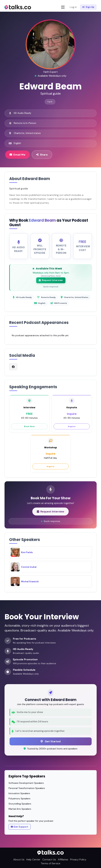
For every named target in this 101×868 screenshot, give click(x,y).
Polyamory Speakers (19, 799)
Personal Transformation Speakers (27, 788)
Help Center (33, 859)
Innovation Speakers (19, 793)
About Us (19, 859)
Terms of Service (50, 863)
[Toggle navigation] (63, 7)
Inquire (72, 429)
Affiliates (63, 859)
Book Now (29, 429)
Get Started (51, 741)
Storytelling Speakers (20, 804)
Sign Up (88, 7)
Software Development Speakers (26, 783)
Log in (73, 7)
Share (42, 155)
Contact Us (49, 859)
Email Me (18, 155)
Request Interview (51, 283)
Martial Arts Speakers (20, 809)
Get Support (20, 827)
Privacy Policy (78, 859)
